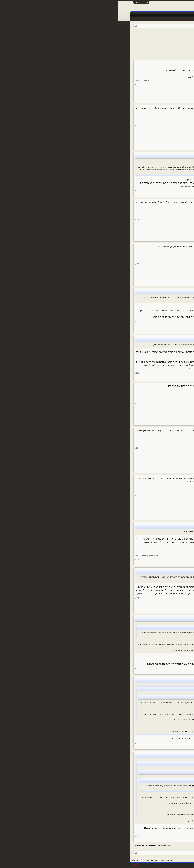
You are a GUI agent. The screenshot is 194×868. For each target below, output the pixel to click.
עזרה (44, 860)
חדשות (150, 14)
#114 (19, 448)
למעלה (28, 860)
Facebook (139, 14)
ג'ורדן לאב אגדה (168, 451)
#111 (19, 322)
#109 (19, 219)
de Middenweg (168, 359)
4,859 (160, 185)
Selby (173, 176)
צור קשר (51, 860)
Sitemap (17, 860)
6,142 (160, 511)
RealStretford (169, 223)
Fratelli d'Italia (168, 498)
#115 (19, 495)
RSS (23, 860)
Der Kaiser (145, 35)
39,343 (161, 324)
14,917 (161, 93)
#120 (19, 836)
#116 (19, 560)
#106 (19, 84)
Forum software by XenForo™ (133, 864)
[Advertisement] (97, 51)
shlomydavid (169, 84)
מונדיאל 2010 (163, 35)
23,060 (161, 141)
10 (136, 40)
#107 (19, 125)
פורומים (160, 14)
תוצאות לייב (103, 14)
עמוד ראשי (172, 14)
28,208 (161, 371)
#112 (19, 373)
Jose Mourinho (168, 546)
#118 (19, 668)
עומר (174, 129)
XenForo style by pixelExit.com (169, 864)
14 (128, 40)
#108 (19, 191)
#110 (19, 264)
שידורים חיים (116, 14)
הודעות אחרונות (173, 19)
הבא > (123, 40)
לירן (174, 312)
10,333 (161, 463)
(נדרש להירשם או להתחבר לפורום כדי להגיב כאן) (33, 846)
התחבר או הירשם (23, 2)
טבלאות (128, 14)
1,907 (160, 232)
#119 (19, 743)
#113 (19, 403)
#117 (19, 598)
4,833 (160, 555)
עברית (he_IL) (175, 860)
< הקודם (165, 40)
